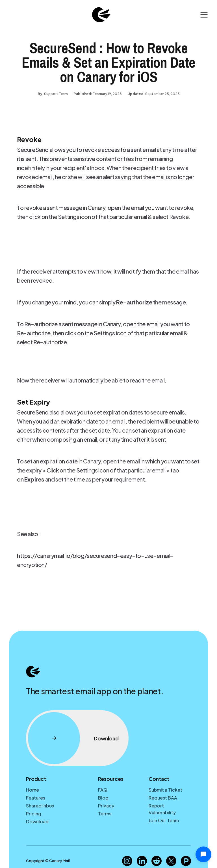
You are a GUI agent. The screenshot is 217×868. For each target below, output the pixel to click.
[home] (101, 15)
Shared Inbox (40, 806)
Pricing (34, 814)
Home (32, 790)
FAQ (103, 790)
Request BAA (163, 798)
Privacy (106, 806)
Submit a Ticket (165, 790)
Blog (103, 798)
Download (37, 821)
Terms (105, 814)
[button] (204, 15)
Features (36, 798)
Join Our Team (164, 820)
